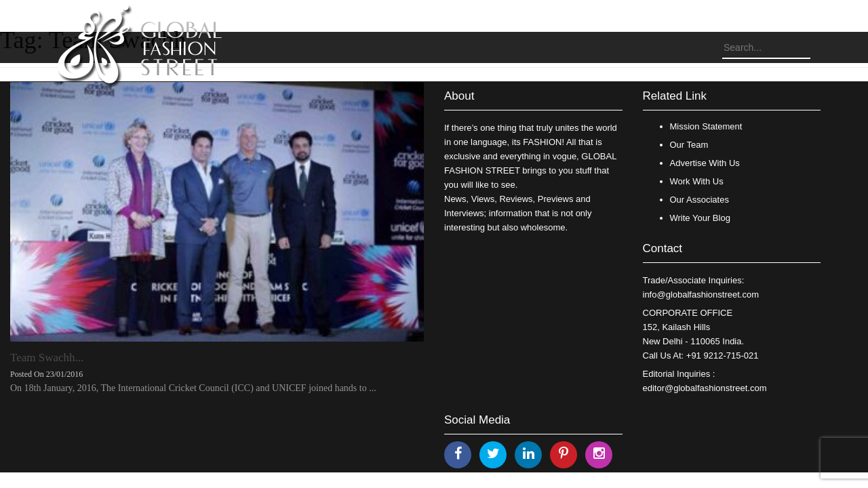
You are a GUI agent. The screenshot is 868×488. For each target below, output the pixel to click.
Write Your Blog (700, 218)
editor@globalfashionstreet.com (705, 388)
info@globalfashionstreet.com (701, 294)
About (459, 96)
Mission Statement (706, 126)
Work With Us (697, 181)
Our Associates (699, 200)
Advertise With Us (705, 163)
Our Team (689, 145)
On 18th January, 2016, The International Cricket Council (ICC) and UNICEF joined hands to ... (193, 388)
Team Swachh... (47, 358)
